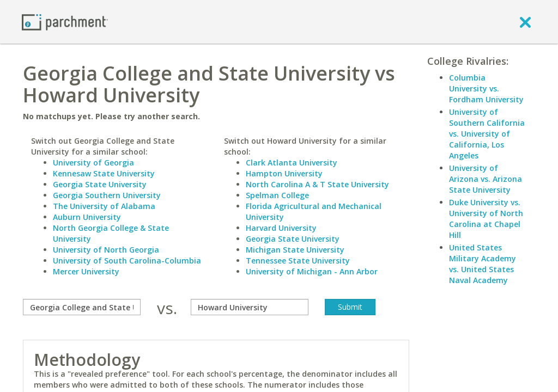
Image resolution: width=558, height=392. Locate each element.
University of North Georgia (106, 250)
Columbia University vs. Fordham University (486, 88)
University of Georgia (93, 163)
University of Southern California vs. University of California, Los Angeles (487, 134)
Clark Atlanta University (292, 163)
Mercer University (86, 271)
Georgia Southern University (107, 195)
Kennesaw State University (104, 173)
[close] (525, 22)
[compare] (82, 307)
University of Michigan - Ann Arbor (312, 271)
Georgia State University (100, 184)
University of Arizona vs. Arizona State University (486, 179)
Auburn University (87, 217)
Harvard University (281, 228)
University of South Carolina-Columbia (127, 261)
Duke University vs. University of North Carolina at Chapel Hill (486, 219)
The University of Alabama (104, 206)
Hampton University (284, 173)
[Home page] (65, 22)
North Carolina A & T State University (317, 184)
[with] (250, 307)
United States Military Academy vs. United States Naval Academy (483, 264)
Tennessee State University (298, 261)
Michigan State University (295, 250)
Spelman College (277, 195)
